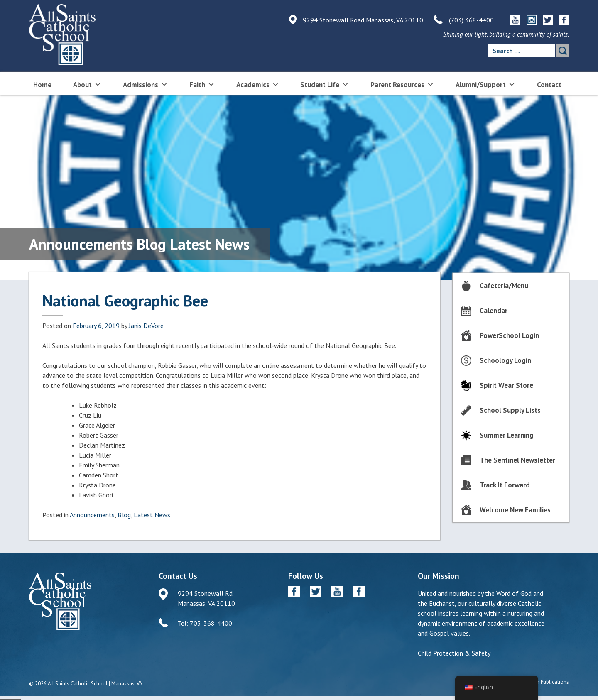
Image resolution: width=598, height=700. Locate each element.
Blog (124, 515)
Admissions (145, 84)
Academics (258, 84)
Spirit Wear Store (506, 385)
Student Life (325, 84)
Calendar (494, 311)
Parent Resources (402, 84)
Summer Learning (507, 435)
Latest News (152, 515)
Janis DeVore (146, 326)
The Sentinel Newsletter (517, 460)
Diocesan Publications (543, 682)
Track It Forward (505, 485)
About (87, 84)
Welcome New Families (515, 510)
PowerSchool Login (509, 335)
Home (42, 85)
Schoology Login (505, 360)
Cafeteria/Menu (504, 286)
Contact (549, 85)
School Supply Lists (510, 410)
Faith (202, 84)
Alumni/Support (485, 84)
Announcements (92, 515)
